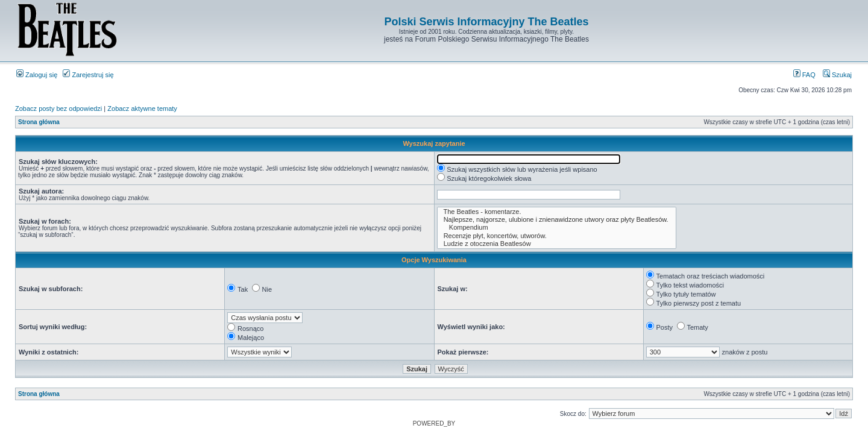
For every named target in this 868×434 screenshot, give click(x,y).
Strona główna (39, 122)
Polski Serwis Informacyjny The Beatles (486, 22)
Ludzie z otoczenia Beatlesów (557, 244)
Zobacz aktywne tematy (142, 108)
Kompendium (557, 228)
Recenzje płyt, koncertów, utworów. (557, 236)
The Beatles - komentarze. (557, 212)
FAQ (804, 75)
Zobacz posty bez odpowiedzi (58, 108)
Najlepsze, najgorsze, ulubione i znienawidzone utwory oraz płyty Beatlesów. (557, 220)
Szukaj (837, 75)
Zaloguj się (37, 75)
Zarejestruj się (88, 75)
